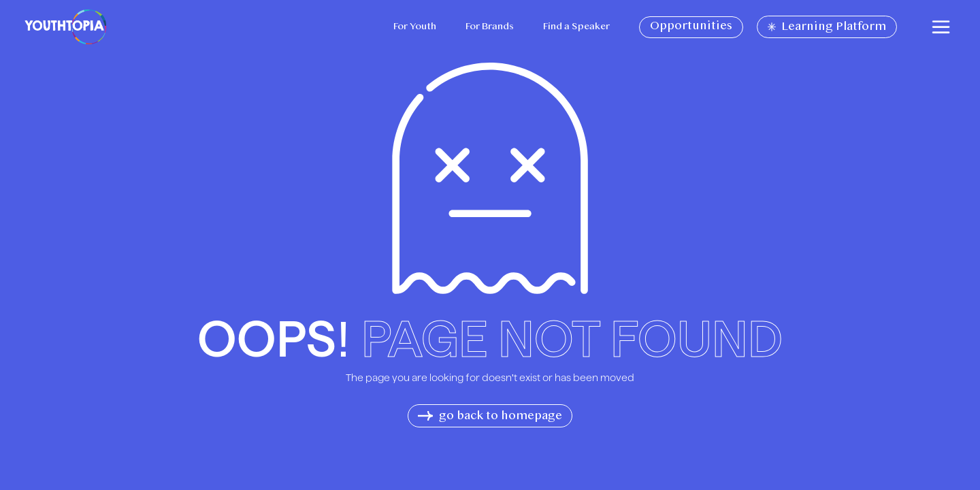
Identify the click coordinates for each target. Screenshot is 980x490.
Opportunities (691, 27)
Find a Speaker (576, 27)
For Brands (490, 27)
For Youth (415, 27)
